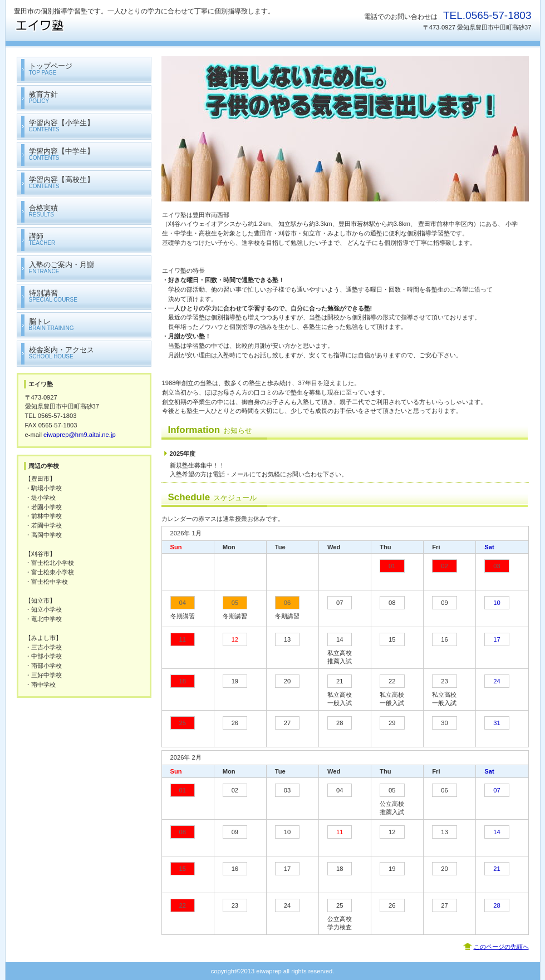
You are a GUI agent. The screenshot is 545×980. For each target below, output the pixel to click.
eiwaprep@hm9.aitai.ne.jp (80, 435)
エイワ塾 (125, 25)
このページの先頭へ (501, 947)
